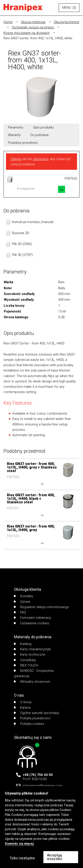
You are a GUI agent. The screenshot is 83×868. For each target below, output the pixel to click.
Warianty (14, 135)
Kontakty (23, 596)
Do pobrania (39, 135)
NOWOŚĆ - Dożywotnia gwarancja (34, 673)
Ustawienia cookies (32, 623)
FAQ (20, 612)
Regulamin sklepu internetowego (41, 607)
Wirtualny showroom (32, 682)
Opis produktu (43, 127)
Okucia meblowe (33, 22)
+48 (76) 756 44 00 (38, 775)
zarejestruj (41, 159)
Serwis (22, 602)
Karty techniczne (30, 654)
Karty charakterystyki (32, 649)
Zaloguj (16, 159)
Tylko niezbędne (22, 858)
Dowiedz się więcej (19, 844)
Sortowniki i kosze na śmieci (33, 27)
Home (8, 22)
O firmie (23, 702)
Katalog (23, 644)
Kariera (22, 708)
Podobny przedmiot (23, 143)
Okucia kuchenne (67, 22)
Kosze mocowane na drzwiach (27, 33)
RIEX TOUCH (26, 665)
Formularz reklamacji (32, 618)
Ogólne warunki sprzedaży (37, 713)
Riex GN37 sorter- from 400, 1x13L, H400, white (38, 38)
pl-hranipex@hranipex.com (43, 786)
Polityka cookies (29, 724)
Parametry (16, 127)
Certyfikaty (25, 660)
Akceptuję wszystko (55, 857)
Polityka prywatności (32, 718)
